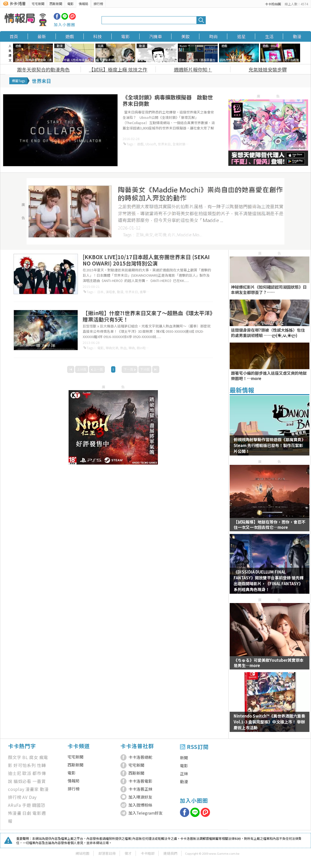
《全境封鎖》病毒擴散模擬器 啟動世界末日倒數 (168, 100)
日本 (100, 292)
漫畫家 (32, 789)
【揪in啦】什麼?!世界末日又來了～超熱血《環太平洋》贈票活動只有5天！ (148, 316)
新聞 (184, 758)
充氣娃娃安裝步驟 (268, 69)
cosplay (16, 789)
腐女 (34, 757)
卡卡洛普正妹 (140, 789)
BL (25, 757)
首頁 (14, 36)
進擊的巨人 (148, 292)
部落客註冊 (107, 853)
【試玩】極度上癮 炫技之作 (118, 69)
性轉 (41, 765)
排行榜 (98, 4)
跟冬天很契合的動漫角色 (43, 69)
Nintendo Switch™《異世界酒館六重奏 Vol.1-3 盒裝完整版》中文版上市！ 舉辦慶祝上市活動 (269, 722)
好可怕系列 (25, 765)
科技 (98, 36)
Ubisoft (151, 144)
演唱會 (110, 292)
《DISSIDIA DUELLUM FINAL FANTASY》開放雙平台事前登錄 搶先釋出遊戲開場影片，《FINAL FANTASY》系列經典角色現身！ (269, 581)
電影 (70, 4)
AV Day (30, 797)
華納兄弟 (112, 348)
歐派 (27, 773)
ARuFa (14, 805)
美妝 (186, 36)
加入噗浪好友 (140, 797)
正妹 (184, 774)
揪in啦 (141, 348)
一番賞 (39, 781)
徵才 (128, 853)
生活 (269, 36)
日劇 (27, 813)
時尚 (213, 36)
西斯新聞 (56, 4)
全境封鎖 (179, 144)
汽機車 (155, 36)
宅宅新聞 (38, 4)
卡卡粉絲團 (273, 4)
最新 (42, 36)
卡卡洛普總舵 (140, 757)
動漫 (297, 36)
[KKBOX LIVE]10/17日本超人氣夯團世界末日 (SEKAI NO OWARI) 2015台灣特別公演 (146, 260)
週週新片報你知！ (193, 69)
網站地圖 (82, 853)
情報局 (83, 4)
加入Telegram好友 (146, 813)
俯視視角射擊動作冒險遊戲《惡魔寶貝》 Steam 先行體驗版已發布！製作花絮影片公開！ (270, 445)
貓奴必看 (22, 781)
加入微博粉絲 (140, 805)
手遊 (27, 805)
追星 (241, 36)
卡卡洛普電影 (140, 781)
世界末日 (164, 144)
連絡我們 (170, 853)
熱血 (123, 348)
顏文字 (15, 757)
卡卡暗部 (148, 853)
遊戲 (70, 36)
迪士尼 (15, 773)
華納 (132, 348)
